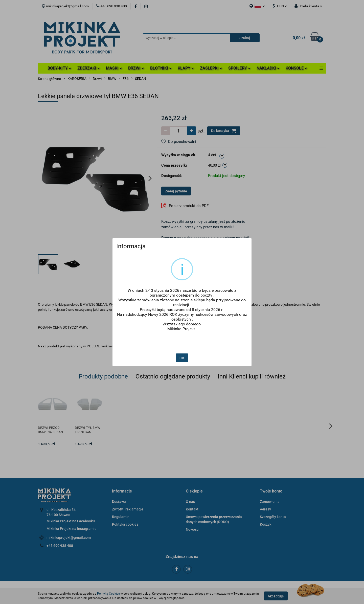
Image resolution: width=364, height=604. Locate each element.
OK (182, 343)
